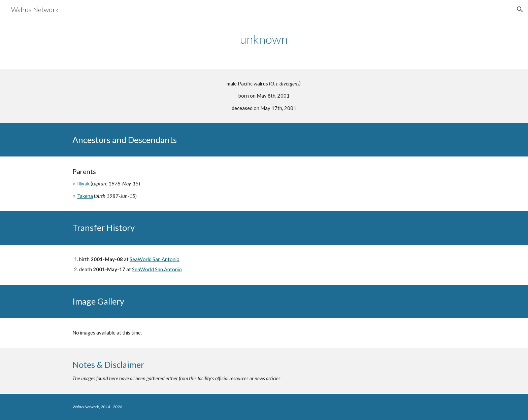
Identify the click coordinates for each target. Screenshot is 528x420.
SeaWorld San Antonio (155, 259)
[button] (520, 9)
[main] (264, 39)
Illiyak (83, 184)
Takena (85, 196)
